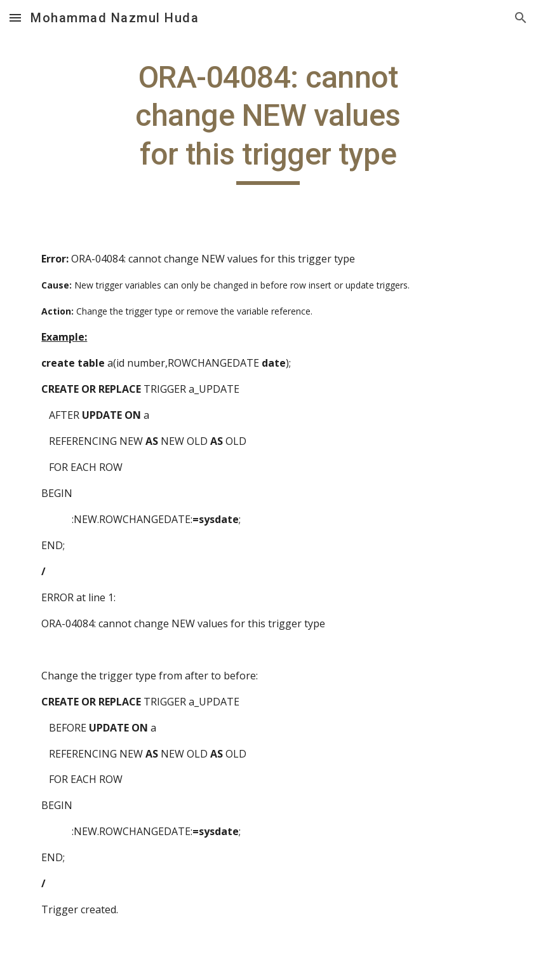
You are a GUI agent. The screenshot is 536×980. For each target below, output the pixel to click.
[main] (268, 122)
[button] (15, 17)
